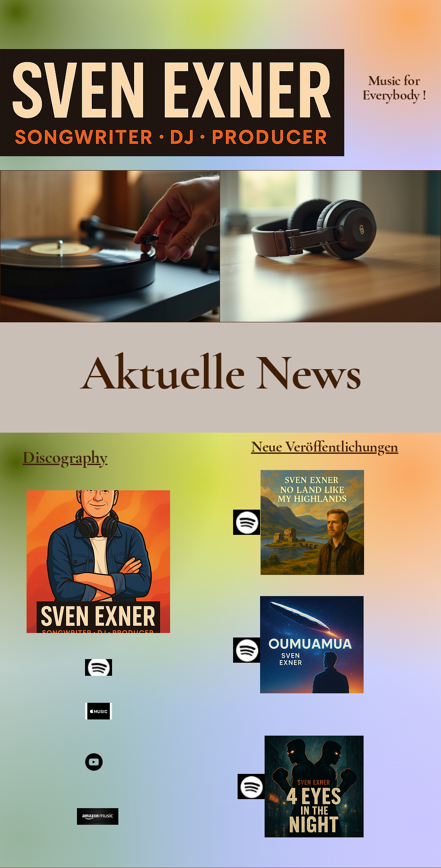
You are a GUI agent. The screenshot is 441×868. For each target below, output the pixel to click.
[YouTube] (94, 762)
